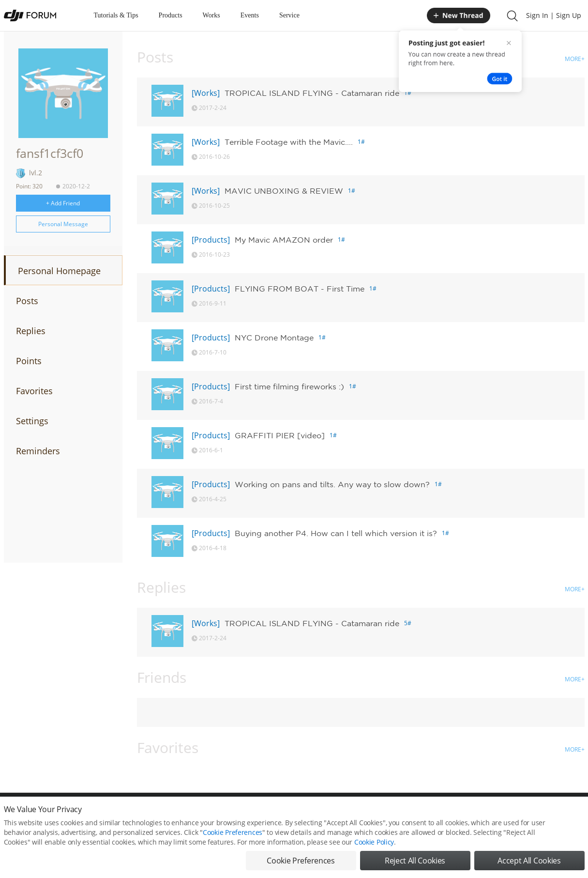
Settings (32, 421)
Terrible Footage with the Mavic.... (289, 142)
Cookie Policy (374, 842)
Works (211, 15)
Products (171, 15)
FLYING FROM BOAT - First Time (300, 289)
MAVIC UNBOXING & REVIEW (284, 191)
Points (29, 361)
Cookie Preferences (233, 832)
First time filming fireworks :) (289, 386)
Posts (27, 301)
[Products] (211, 240)
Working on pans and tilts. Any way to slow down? (332, 484)
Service (289, 15)
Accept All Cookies (529, 861)
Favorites (34, 391)
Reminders (38, 451)
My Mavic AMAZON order (284, 240)
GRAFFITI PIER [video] (280, 435)
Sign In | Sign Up (554, 15)
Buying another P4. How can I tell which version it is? (336, 533)
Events (250, 15)
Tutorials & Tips (116, 15)
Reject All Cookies (415, 861)
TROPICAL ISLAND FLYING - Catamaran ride (312, 93)
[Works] (206, 93)
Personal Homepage (59, 271)
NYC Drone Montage (274, 338)
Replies (31, 331)
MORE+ (575, 59)
